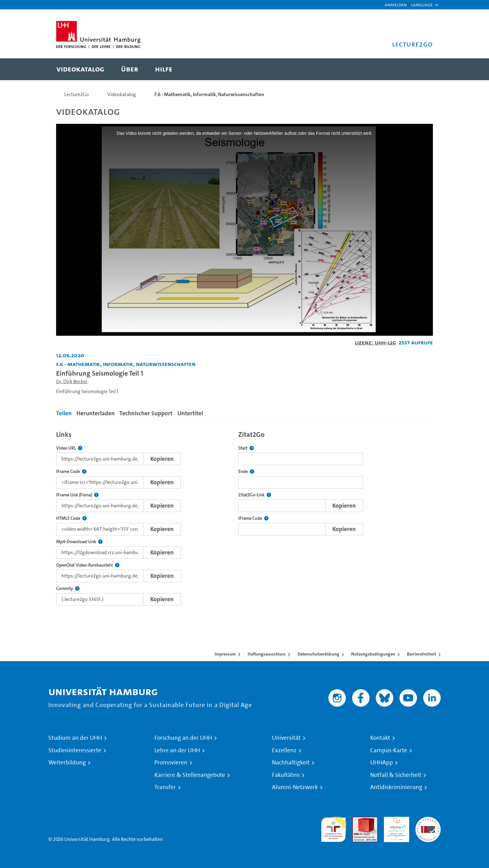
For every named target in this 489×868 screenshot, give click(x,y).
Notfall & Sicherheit (396, 775)
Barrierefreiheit (421, 654)
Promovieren (171, 763)
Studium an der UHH (75, 738)
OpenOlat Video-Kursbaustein (88, 565)
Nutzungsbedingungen (373, 654)
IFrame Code (71, 472)
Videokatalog (122, 94)
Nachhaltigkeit (291, 763)
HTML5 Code (71, 518)
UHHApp (382, 763)
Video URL (69, 448)
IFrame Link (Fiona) (77, 495)
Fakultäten (286, 775)
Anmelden (396, 5)
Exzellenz (284, 750)
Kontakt (380, 738)
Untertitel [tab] (190, 413)
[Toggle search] (422, 69)
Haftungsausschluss (267, 654)
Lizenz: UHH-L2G (375, 342)
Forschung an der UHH (183, 738)
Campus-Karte (389, 750)
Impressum (225, 654)
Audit (358, 820)
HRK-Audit (395, 820)
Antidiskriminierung (396, 787)
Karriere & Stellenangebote (190, 775)
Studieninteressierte (75, 750)
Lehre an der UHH (177, 750)
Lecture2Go (77, 94)
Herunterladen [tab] (96, 413)
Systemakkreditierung (428, 820)
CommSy (68, 589)
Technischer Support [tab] (146, 413)
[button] (422, 5)
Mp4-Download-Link (79, 542)
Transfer (165, 787)
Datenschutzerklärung (318, 654)
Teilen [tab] (64, 413)
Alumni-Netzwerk (295, 787)
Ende (246, 472)
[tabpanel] (244, 517)
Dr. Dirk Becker (72, 381)
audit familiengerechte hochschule (334, 828)
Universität (286, 738)
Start (246, 448)
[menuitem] (80, 69)
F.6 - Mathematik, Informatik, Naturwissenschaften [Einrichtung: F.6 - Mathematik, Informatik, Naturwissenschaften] (126, 364)
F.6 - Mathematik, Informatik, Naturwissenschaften (209, 94)
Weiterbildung (67, 763)
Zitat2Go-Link (255, 495)
